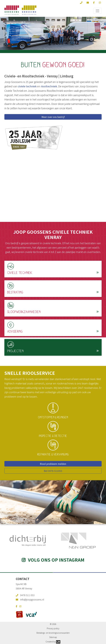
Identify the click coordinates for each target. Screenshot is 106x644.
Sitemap (53, 637)
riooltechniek (49, 86)
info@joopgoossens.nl (32, 599)
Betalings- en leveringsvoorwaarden (53, 633)
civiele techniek (27, 86)
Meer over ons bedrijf (53, 117)
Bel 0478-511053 (53, 471)
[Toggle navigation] (98, 11)
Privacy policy (53, 628)
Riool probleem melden (53, 464)
